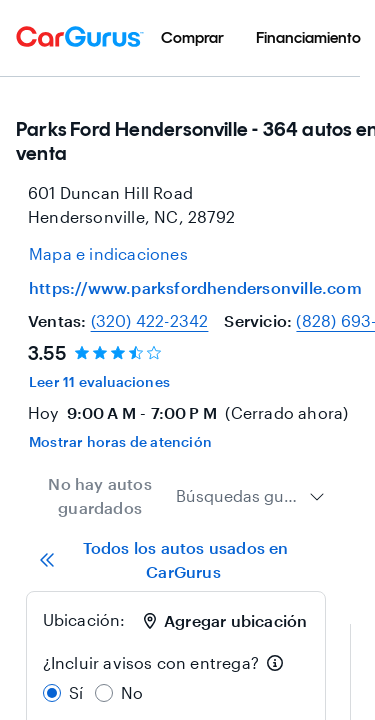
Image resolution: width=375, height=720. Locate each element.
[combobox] (250, 496)
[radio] (52, 693)
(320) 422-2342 (150, 320)
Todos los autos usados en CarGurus (164, 559)
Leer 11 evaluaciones (99, 381)
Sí (76, 692)
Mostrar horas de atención (120, 441)
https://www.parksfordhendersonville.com (195, 287)
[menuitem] (192, 38)
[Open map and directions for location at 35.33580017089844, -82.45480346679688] (108, 254)
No (132, 692)
